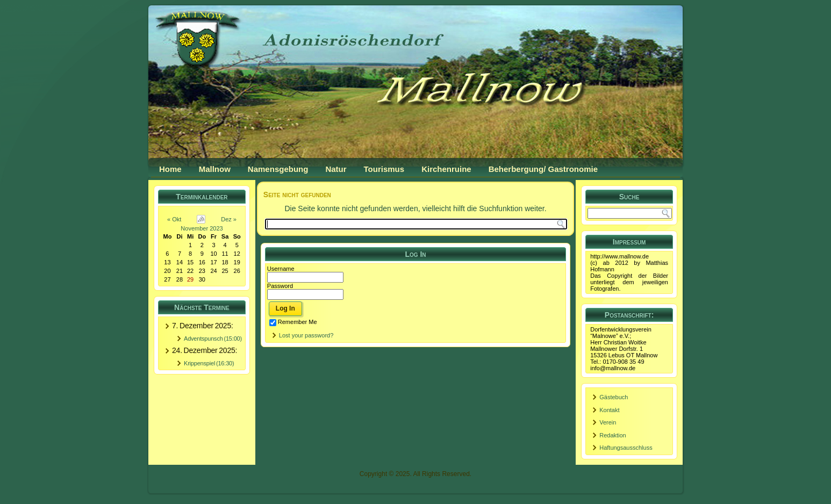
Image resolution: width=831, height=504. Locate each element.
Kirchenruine (446, 169)
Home (170, 169)
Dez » (229, 219)
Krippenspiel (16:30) (209, 363)
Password (280, 286)
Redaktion (613, 435)
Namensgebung (278, 169)
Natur (336, 169)
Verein (608, 422)
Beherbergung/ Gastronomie (543, 169)
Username (281, 269)
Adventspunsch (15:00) (213, 339)
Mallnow (215, 169)
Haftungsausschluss (626, 448)
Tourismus (384, 169)
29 (190, 279)
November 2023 (202, 228)
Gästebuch (614, 397)
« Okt (174, 219)
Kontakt (609, 410)
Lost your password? (306, 335)
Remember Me (293, 322)
